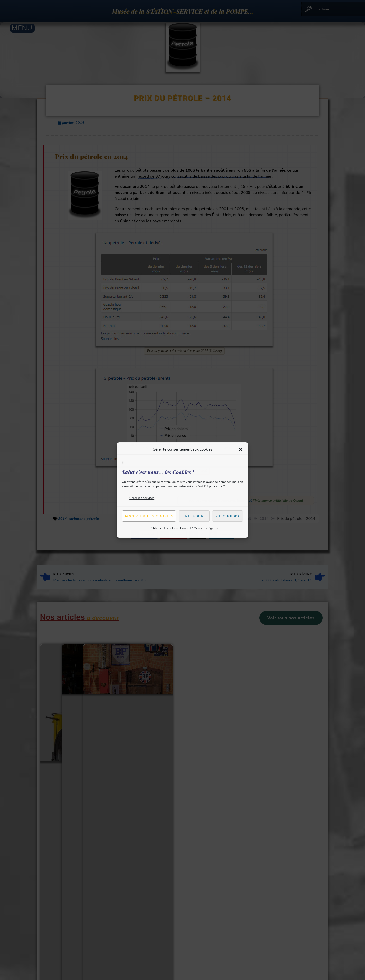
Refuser (194, 516)
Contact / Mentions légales (199, 528)
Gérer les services (142, 498)
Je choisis (228, 516)
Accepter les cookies (149, 516)
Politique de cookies (164, 528)
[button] (241, 449)
